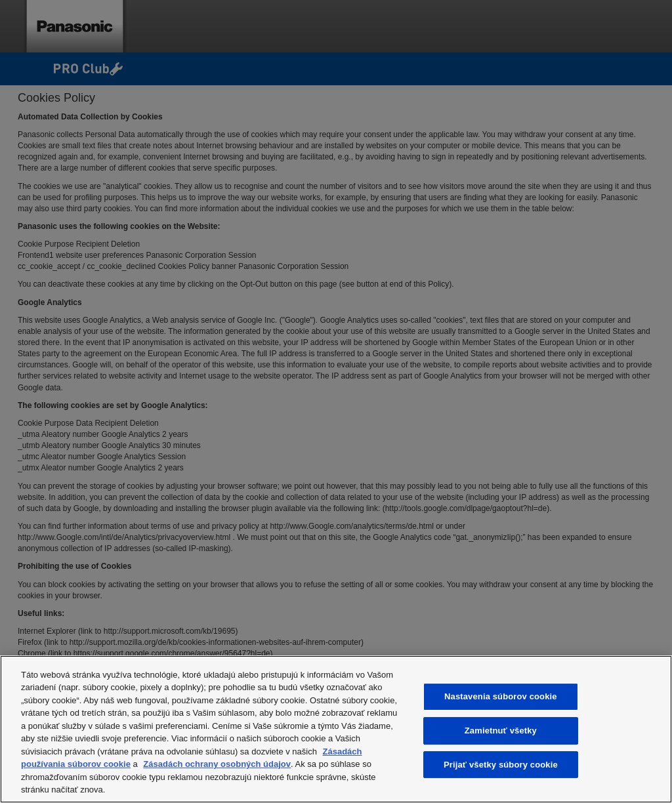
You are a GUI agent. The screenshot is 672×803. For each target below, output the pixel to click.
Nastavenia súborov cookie (501, 697)
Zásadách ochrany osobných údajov (217, 764)
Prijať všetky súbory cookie (501, 765)
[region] (336, 729)
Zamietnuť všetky (501, 731)
